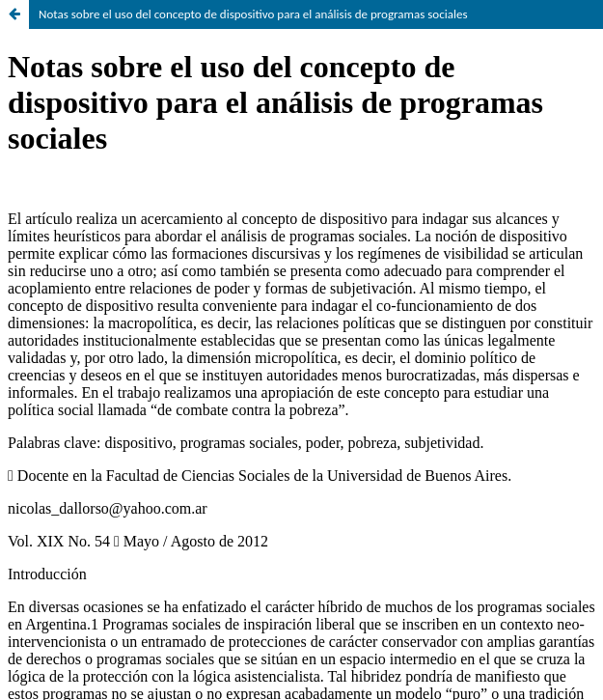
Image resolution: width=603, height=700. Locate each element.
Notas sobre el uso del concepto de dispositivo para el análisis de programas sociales (253, 14)
